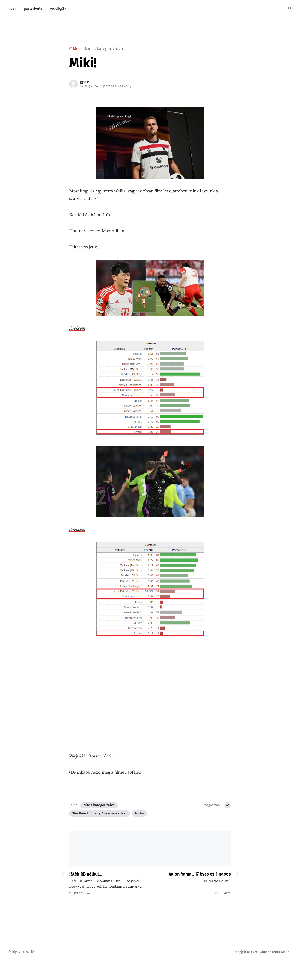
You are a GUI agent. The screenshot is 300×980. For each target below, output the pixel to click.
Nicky (139, 813)
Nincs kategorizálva (99, 805)
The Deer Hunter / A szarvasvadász (100, 813)
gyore (84, 82)
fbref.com (77, 328)
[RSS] (33, 952)
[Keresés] (290, 9)
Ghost (264, 952)
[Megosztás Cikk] (228, 805)
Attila (285, 952)
